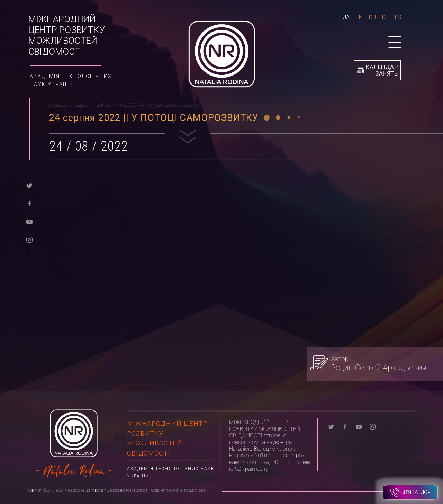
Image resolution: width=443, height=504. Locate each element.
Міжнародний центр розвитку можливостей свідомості (67, 35)
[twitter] (29, 185)
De (385, 17)
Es (398, 17)
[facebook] (29, 203)
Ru (372, 17)
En (359, 17)
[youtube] (29, 221)
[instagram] (29, 239)
